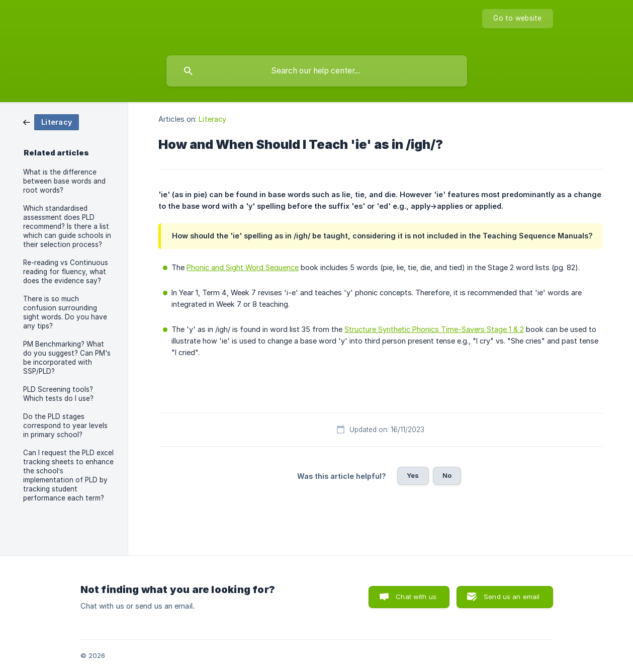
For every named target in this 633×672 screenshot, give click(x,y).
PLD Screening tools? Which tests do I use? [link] (58, 394)
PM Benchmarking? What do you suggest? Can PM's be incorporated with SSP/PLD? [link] (67, 358)
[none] (517, 19)
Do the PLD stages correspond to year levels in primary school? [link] (65, 426)
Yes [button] (413, 475)
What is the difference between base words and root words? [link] (64, 181)
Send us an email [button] (512, 597)
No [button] (447, 475)
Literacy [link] (212, 119)
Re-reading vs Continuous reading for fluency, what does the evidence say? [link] (66, 272)
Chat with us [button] (416, 597)
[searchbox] (317, 71)
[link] (51, 121)
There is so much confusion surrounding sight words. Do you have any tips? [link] (65, 312)
